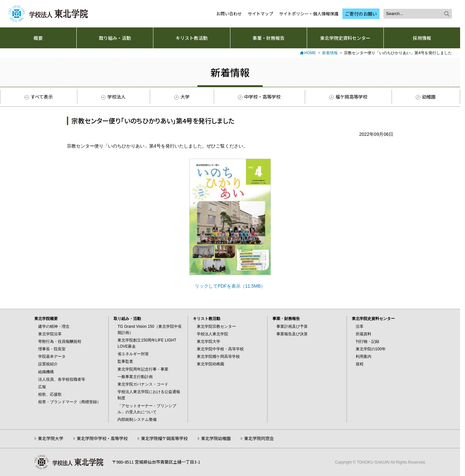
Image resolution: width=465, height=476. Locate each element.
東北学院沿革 (50, 334)
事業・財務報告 (269, 38)
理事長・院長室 (52, 349)
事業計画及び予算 (292, 326)
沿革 (360, 326)
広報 (42, 387)
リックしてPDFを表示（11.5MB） (230, 286)
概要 (38, 38)
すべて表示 (39, 97)
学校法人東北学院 (212, 334)
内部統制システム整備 (137, 420)
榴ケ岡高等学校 (348, 97)
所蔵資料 (364, 334)
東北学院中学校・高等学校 (220, 349)
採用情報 (422, 38)
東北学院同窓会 (259, 438)
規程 (360, 364)
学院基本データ (52, 357)
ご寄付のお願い (361, 14)
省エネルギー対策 (133, 354)
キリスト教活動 (192, 38)
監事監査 (125, 361)
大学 (181, 97)
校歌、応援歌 (50, 394)
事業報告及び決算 (292, 334)
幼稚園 (425, 97)
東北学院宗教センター (216, 326)
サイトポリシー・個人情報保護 (309, 14)
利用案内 (364, 357)
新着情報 (330, 53)
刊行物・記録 (367, 341)
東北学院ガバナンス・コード (143, 384)
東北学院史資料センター (345, 38)
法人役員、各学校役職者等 (62, 379)
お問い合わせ (229, 14)
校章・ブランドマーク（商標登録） (70, 402)
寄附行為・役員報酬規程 (60, 341)
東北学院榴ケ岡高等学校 (218, 357)
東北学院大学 (209, 341)
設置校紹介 (48, 364)
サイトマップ (260, 14)
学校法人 (113, 97)
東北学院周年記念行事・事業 (143, 369)
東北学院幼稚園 (210, 364)
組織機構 (46, 372)
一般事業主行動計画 (135, 377)
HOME (310, 53)
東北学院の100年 (371, 349)
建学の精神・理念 (54, 326)
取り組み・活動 (115, 38)
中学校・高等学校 (259, 97)
